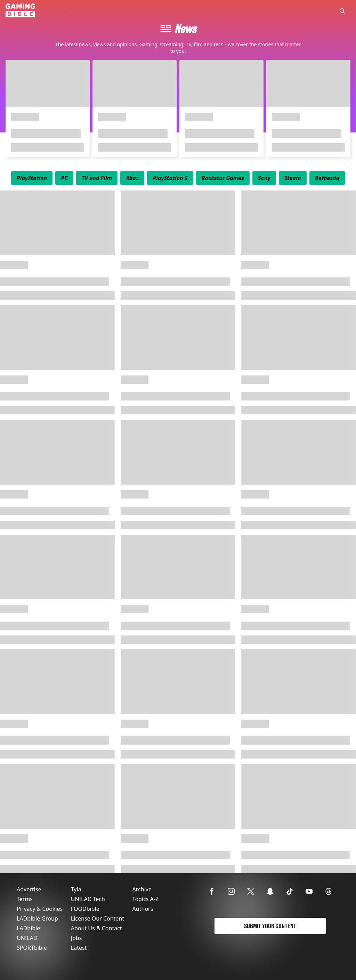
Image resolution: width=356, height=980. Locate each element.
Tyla (76, 889)
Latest (79, 948)
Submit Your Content (270, 926)
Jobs (76, 938)
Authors (143, 909)
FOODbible (85, 909)
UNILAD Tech (88, 899)
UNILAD (27, 938)
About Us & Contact (96, 928)
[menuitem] (32, 178)
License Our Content (98, 918)
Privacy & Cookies (40, 909)
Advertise (29, 889)
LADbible (28, 928)
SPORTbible (32, 948)
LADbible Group (37, 918)
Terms (25, 899)
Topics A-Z (145, 899)
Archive (142, 889)
